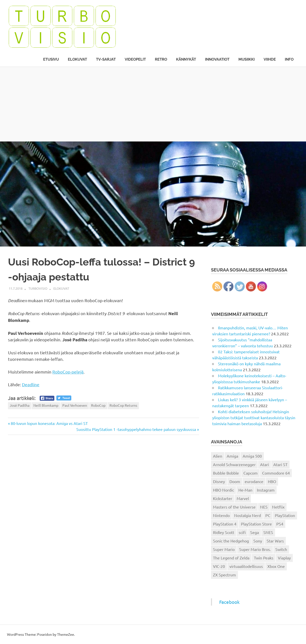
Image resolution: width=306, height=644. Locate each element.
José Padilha (20, 405)
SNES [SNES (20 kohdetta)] (268, 532)
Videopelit (135, 59)
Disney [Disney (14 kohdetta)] (219, 481)
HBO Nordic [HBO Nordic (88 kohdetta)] (223, 490)
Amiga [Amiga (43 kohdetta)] (232, 456)
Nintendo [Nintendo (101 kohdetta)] (221, 515)
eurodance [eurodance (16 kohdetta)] (254, 481)
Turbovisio (38, 288)
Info (289, 59)
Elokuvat (77, 59)
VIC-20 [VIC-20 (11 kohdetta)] (219, 566)
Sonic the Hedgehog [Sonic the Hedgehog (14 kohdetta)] (231, 541)
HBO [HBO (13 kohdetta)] (272, 481)
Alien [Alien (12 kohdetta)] (218, 456)
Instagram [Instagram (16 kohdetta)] (266, 490)
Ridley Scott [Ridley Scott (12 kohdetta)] (224, 532)
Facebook (229, 602)
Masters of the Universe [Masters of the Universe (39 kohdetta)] (234, 507)
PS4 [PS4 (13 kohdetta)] (280, 524)
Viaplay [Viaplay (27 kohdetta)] (284, 558)
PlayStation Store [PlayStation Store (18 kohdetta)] (256, 524)
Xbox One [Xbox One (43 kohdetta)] (276, 566)
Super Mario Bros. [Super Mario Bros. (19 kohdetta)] (255, 549)
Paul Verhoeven (75, 405)
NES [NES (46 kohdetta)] (264, 507)
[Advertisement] (153, 104)
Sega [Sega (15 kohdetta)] (255, 532)
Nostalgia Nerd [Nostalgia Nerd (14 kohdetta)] (248, 515)
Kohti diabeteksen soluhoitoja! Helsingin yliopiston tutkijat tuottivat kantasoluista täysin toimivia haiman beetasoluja (254, 417)
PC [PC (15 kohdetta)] (268, 515)
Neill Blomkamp (46, 405)
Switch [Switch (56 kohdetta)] (281, 549)
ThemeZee (66, 634)
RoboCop (98, 405)
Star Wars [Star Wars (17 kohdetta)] (275, 541)
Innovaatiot (217, 59)
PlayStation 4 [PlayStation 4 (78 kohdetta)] (225, 524)
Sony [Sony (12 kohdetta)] (258, 541)
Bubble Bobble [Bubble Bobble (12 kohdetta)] (226, 473)
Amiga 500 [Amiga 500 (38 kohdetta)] (252, 456)
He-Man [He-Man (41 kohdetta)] (245, 490)
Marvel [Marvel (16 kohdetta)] (243, 498)
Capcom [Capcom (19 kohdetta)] (251, 473)
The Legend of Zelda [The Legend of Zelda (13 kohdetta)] (231, 558)
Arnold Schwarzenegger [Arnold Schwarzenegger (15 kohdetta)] (234, 464)
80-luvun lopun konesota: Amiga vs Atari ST (49, 423)
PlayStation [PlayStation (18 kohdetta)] (285, 515)
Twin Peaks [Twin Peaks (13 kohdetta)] (264, 558)
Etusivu (51, 59)
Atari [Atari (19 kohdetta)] (264, 464)
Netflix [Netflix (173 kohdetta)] (278, 507)
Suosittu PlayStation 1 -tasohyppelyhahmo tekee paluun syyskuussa (136, 429)
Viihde (270, 59)
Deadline (31, 384)
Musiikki (247, 59)
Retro (161, 59)
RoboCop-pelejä (68, 372)
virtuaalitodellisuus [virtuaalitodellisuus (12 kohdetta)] (246, 566)
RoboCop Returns (123, 405)
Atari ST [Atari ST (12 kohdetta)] (280, 464)
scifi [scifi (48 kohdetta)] (242, 532)
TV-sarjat (106, 59)
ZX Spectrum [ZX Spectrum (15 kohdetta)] (224, 575)
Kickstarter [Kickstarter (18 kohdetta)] (223, 498)
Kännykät (186, 59)
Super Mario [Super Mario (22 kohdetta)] (224, 549)
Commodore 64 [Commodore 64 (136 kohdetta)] (276, 473)
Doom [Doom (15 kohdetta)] (235, 481)
